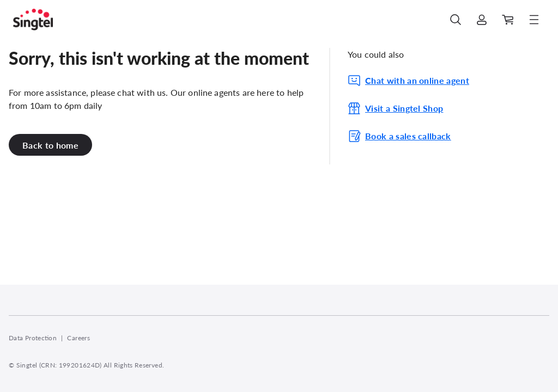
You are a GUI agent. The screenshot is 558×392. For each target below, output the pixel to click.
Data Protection (33, 338)
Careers (78, 338)
